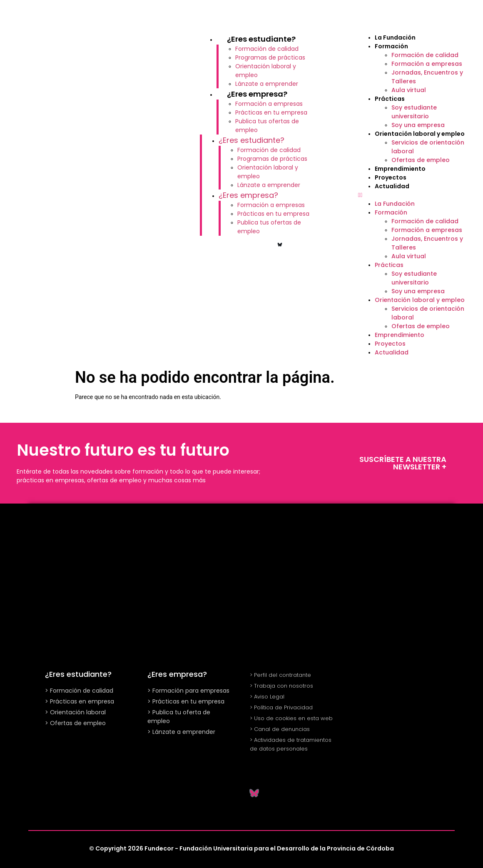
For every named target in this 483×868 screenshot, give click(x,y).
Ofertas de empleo (421, 160)
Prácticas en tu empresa (271, 112)
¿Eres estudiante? (261, 39)
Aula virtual (409, 90)
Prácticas (390, 99)
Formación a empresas (269, 104)
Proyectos (391, 177)
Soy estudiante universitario (414, 112)
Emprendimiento (400, 169)
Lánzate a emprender (267, 84)
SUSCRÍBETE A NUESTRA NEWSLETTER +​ (403, 463)
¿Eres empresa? (257, 94)
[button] (416, 195)
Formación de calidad (267, 49)
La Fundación (395, 37)
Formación (391, 46)
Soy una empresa (418, 125)
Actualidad (392, 186)
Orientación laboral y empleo (420, 134)
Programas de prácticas (270, 57)
